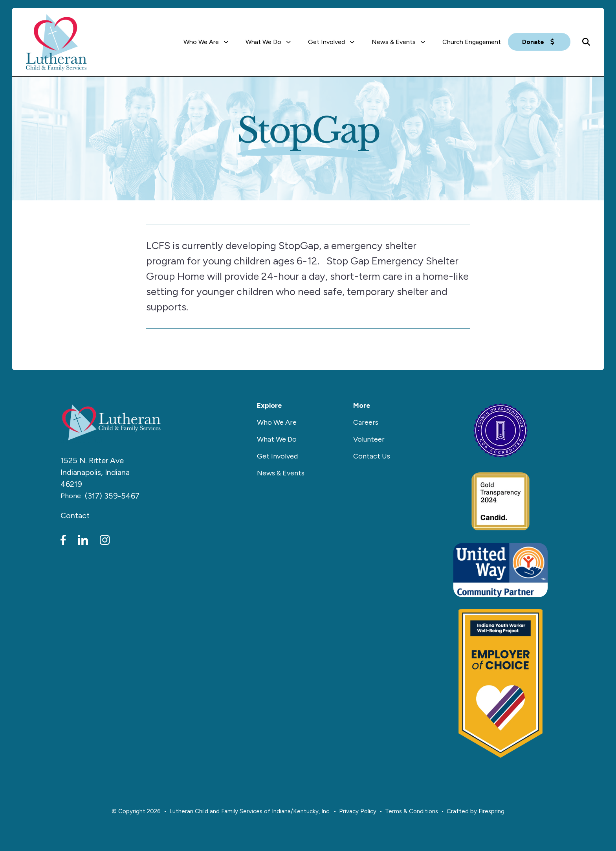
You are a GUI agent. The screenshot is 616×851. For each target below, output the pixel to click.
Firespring (491, 811)
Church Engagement (472, 42)
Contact (75, 515)
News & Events (394, 42)
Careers (366, 422)
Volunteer (369, 439)
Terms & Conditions (412, 811)
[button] (586, 42)
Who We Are (201, 42)
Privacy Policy (358, 811)
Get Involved (326, 42)
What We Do (263, 42)
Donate (539, 42)
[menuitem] (207, 42)
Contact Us (372, 456)
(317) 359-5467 (112, 496)
